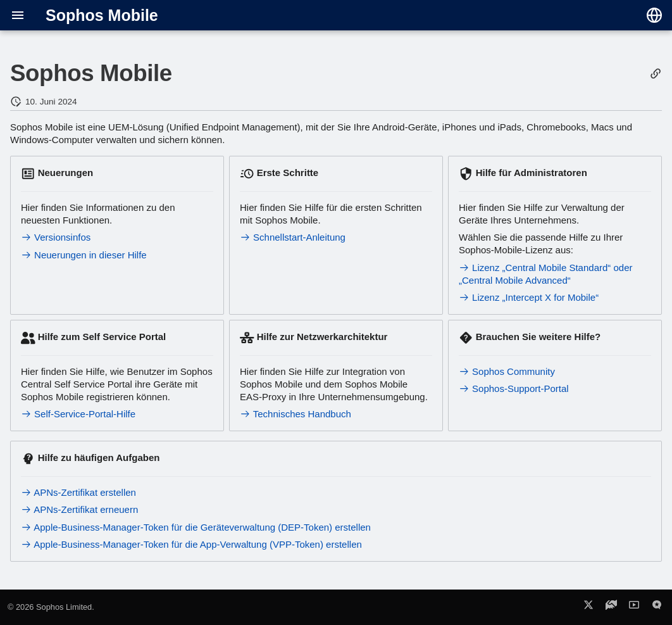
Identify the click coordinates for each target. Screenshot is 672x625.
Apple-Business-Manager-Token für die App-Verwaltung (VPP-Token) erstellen (191, 544)
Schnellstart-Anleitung (293, 237)
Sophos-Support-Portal (514, 388)
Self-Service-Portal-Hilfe (78, 414)
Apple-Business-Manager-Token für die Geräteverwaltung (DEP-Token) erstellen (196, 527)
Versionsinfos (56, 237)
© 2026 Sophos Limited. (51, 607)
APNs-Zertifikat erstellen (78, 492)
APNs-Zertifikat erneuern (79, 509)
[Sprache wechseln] (654, 15)
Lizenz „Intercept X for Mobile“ (529, 297)
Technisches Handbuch (296, 414)
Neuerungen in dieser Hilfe (84, 255)
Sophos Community (507, 371)
